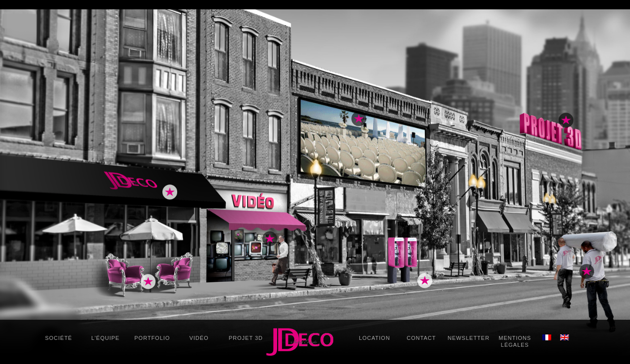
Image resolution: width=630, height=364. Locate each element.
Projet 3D (246, 338)
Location (374, 338)
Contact (421, 338)
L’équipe (105, 338)
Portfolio (152, 338)
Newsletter (468, 338)
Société (58, 338)
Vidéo (199, 338)
